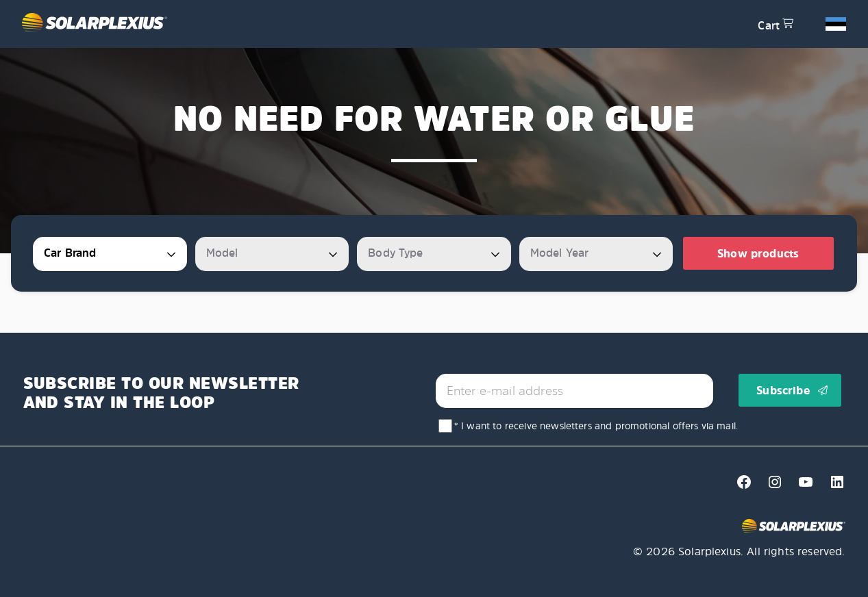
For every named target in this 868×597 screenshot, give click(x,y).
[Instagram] (771, 486)
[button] (836, 24)
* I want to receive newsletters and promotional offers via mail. (596, 425)
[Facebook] (740, 486)
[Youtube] (802, 486)
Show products (758, 253)
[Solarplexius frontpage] (382, 24)
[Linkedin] (832, 486)
